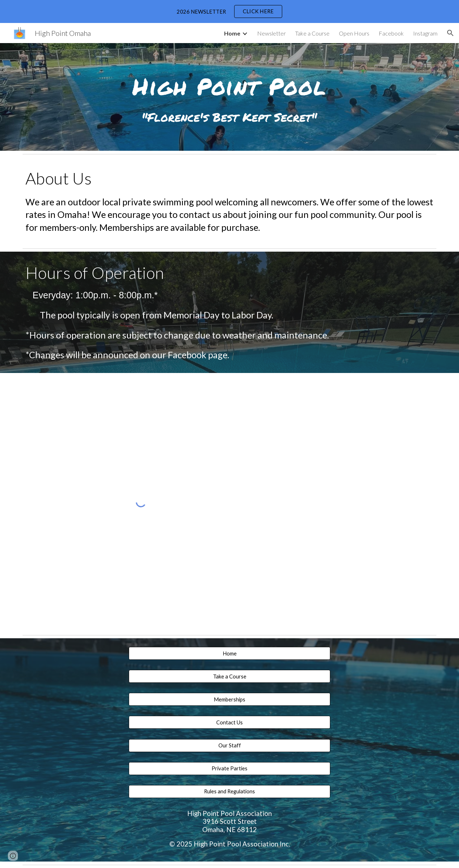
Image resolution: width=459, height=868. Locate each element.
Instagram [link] (425, 33)
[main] (229, 83)
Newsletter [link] (271, 33)
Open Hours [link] (354, 33)
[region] (229, 11)
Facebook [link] (391, 33)
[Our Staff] (229, 745)
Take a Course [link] (312, 33)
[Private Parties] (229, 769)
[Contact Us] (229, 722)
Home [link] (232, 33)
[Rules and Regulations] (229, 792)
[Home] (229, 653)
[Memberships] (229, 699)
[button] (450, 33)
